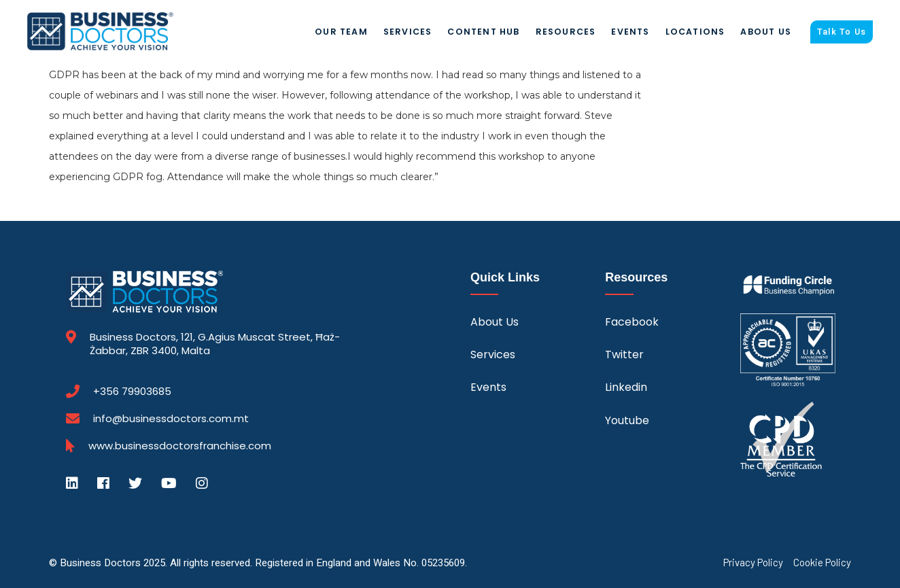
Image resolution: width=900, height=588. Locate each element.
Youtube (627, 420)
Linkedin (626, 387)
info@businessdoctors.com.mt (171, 418)
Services (408, 32)
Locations (695, 32)
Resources (566, 32)
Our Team (341, 32)
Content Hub (483, 32)
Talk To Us (842, 32)
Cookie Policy (822, 563)
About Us (766, 32)
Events (630, 32)
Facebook (632, 322)
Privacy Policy (753, 563)
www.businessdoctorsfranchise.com (180, 446)
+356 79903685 (132, 392)
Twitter (624, 354)
